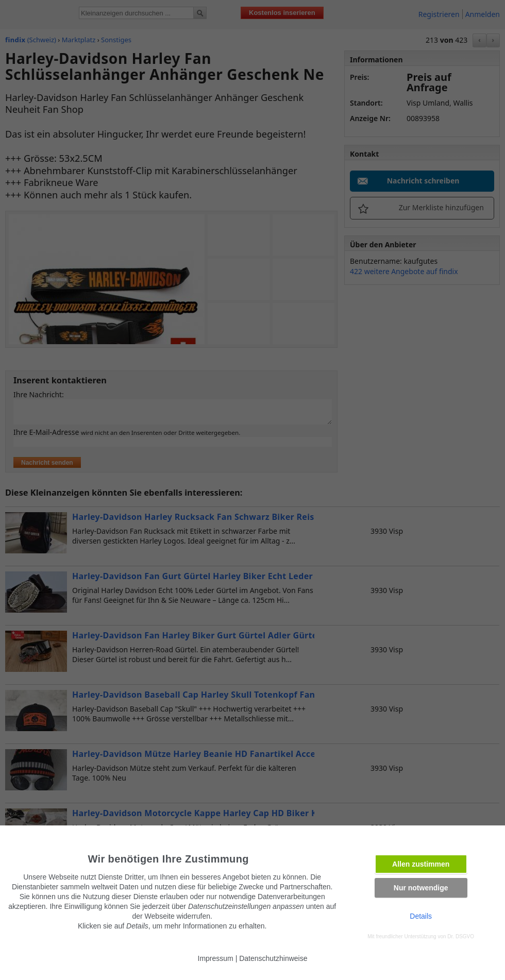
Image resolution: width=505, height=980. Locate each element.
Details (421, 916)
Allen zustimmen (421, 864)
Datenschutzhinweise (273, 958)
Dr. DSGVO (461, 936)
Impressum (216, 958)
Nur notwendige (421, 888)
